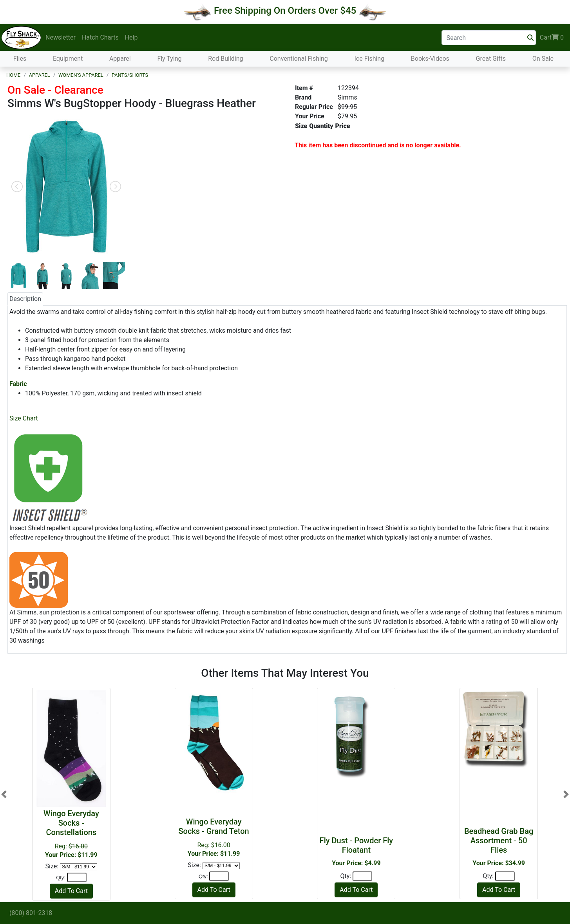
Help (131, 37)
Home (13, 75)
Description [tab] (25, 299)
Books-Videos (430, 59)
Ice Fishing (369, 59)
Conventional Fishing (299, 59)
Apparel (120, 59)
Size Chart (24, 418)
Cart (552, 38)
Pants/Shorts (130, 75)
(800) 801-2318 (31, 913)
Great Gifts (491, 59)
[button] (4, 794)
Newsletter (61, 37)
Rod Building (225, 59)
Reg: (71, 834)
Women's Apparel (81, 75)
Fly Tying (169, 59)
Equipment (68, 59)
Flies (20, 59)
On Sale (543, 59)
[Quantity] (77, 877)
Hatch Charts (100, 37)
